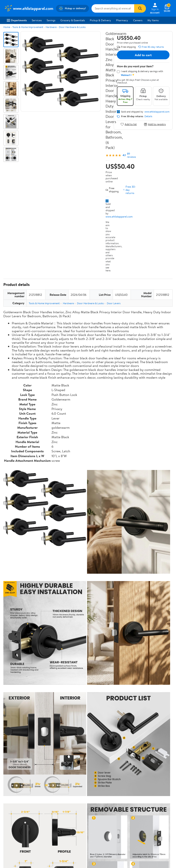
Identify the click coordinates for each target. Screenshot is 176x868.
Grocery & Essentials (73, 20)
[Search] (140, 8)
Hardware (51, 27)
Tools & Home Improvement (28, 27)
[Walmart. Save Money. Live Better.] (29, 8)
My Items (153, 20)
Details (148, 116)
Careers (138, 20)
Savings (51, 20)
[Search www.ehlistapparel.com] (113, 8)
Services (37, 20)
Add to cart (143, 55)
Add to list (129, 124)
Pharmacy (122, 20)
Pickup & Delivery (100, 20)
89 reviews (131, 155)
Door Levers (114, 303)
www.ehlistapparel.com (119, 216)
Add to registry (155, 124)
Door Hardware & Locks (72, 27)
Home (7, 27)
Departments (17, 20)
